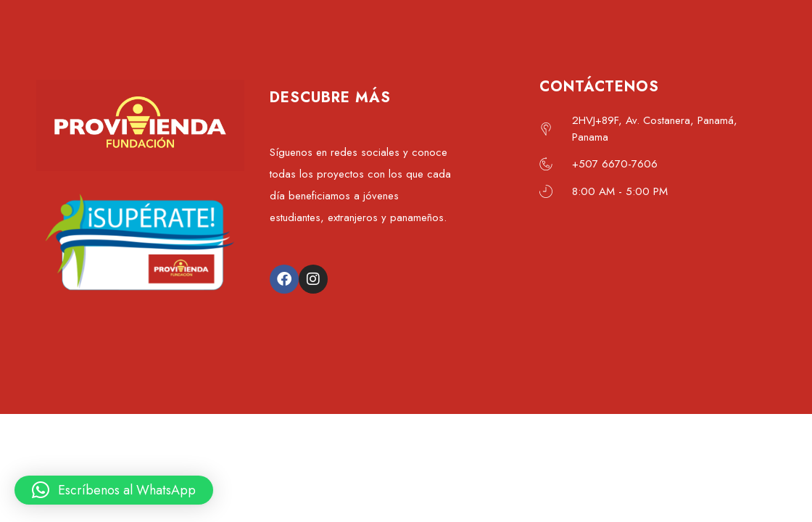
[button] (114, 490)
